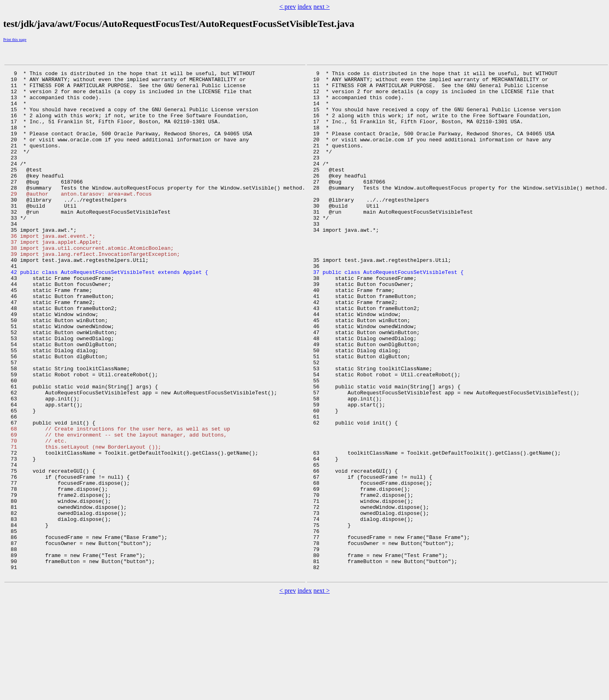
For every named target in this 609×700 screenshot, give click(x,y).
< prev (287, 7)
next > (322, 7)
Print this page (15, 40)
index (305, 7)
